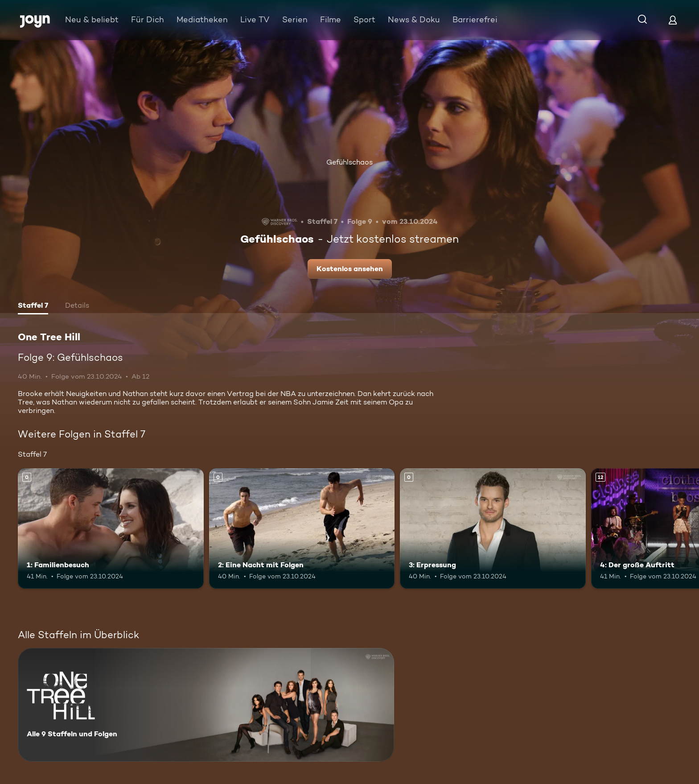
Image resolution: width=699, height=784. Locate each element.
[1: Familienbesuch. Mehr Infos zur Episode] (111, 529)
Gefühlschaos (349, 162)
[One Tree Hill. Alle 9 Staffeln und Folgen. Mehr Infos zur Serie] (206, 705)
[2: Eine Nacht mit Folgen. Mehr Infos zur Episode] (302, 529)
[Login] (673, 20)
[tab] (33, 306)
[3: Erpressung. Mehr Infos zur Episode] (493, 529)
